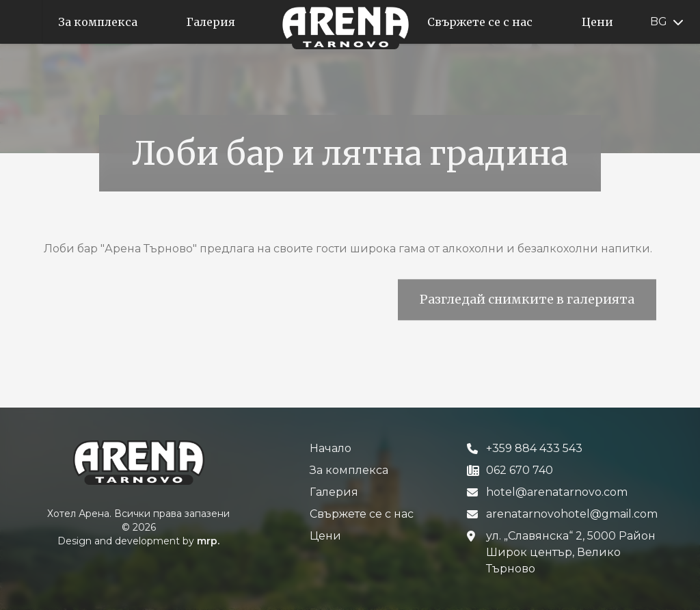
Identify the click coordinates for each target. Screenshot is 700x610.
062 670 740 (520, 470)
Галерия (334, 492)
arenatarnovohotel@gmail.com (572, 514)
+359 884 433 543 (534, 448)
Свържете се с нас (362, 514)
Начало (331, 448)
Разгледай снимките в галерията (527, 305)
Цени (325, 536)
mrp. (208, 541)
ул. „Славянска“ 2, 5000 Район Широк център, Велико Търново (571, 552)
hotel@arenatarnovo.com (557, 492)
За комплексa (349, 470)
